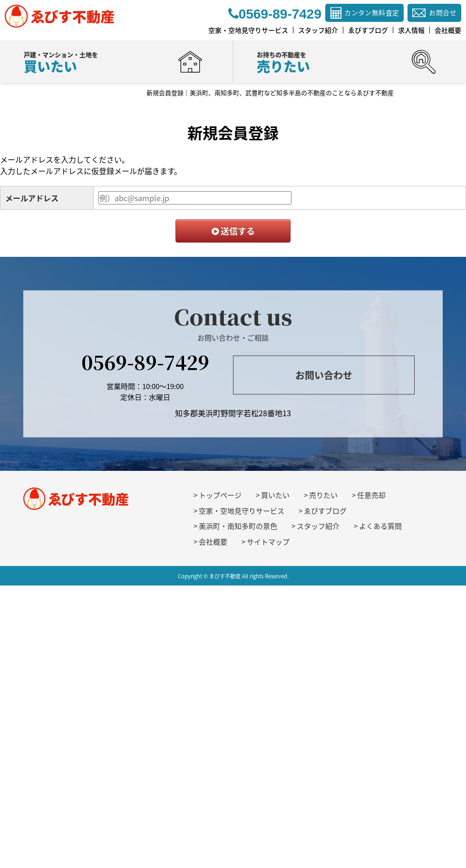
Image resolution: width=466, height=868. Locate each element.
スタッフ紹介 (318, 526)
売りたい (323, 495)
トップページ (220, 495)
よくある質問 (380, 526)
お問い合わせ (324, 375)
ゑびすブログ (325, 511)
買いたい (275, 495)
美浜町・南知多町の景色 (238, 526)
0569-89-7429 (145, 362)
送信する (233, 231)
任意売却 (371, 495)
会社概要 (213, 542)
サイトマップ (268, 542)
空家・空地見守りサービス (242, 511)
